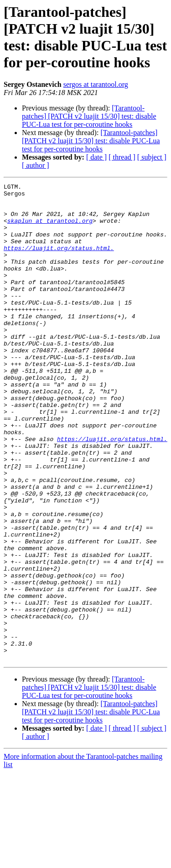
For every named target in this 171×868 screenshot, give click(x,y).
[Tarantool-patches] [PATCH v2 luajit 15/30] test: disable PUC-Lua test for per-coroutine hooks (89, 116)
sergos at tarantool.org (96, 84)
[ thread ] (122, 157)
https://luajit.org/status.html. (59, 261)
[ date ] (96, 157)
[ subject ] (152, 157)
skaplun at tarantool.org (50, 229)
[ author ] (36, 165)
